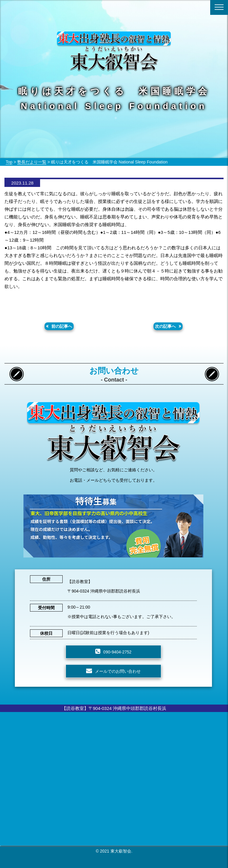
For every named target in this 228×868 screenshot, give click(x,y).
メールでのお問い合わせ (118, 671)
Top (9, 162)
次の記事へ (165, 326)
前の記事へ (62, 326)
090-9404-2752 (117, 652)
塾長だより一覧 (32, 162)
